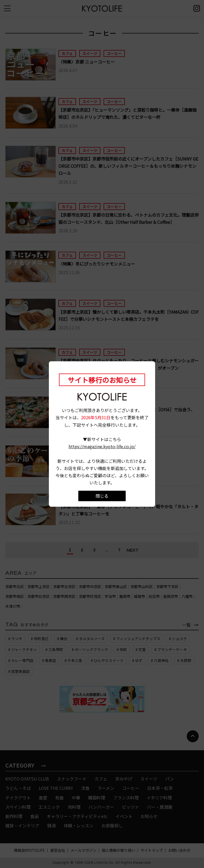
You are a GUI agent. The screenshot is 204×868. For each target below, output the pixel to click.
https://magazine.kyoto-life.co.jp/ (102, 446)
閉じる (102, 496)
